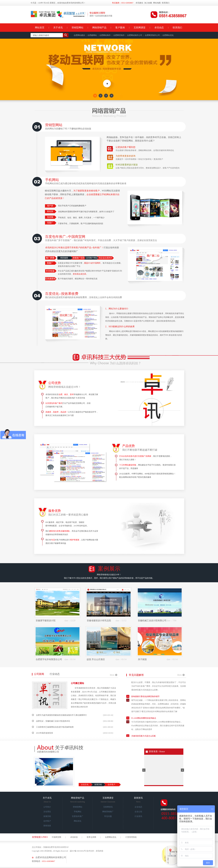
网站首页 (40, 28)
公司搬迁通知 (77, 683)
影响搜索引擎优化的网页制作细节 (145, 700)
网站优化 (78, 821)
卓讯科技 (74, 837)
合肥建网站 (92, 35)
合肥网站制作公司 (135, 35)
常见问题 (108, 816)
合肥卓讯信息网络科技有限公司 (51, 857)
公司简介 (47, 807)
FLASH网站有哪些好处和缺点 (144, 722)
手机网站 (78, 812)
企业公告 (138, 812)
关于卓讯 (58, 28)
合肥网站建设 (79, 35)
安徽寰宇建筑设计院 (46, 621)
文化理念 (47, 812)
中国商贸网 (56, 837)
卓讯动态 (159, 28)
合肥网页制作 (119, 35)
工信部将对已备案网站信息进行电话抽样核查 (55, 727)
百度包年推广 (78, 816)
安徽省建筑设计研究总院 (99, 621)
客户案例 (120, 28)
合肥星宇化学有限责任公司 (49, 659)
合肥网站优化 (168, 35)
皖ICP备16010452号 (78, 851)
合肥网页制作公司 (152, 35)
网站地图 (157, 3)
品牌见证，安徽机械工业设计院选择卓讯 (53, 721)
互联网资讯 (108, 807)
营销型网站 (77, 28)
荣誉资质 (47, 826)
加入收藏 (148, 3)
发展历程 (98, 785)
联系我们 (166, 3)
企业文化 (85, 785)
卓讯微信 (139, 3)
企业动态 (138, 807)
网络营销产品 (99, 28)
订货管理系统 (131, 837)
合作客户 (111, 785)
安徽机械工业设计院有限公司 (152, 621)
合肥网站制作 (105, 35)
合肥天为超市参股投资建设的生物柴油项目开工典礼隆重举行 (61, 715)
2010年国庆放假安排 (45, 733)
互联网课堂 (140, 28)
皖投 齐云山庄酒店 (96, 659)
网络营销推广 (108, 812)
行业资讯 (138, 816)
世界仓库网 (91, 837)
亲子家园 (142, 659)
